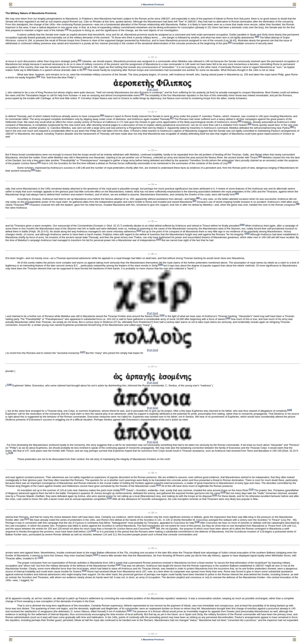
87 (172, 118)
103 (159, 239)
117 (27, 519)
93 (229, 163)
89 (249, 124)
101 (139, 231)
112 (123, 489)
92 (39, 163)
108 (9, 385)
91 (260, 157)
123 (118, 565)
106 (228, 318)
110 (11, 453)
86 (102, 115)
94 (33, 170)
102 (247, 234)
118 (197, 522)
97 (194, 201)
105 (162, 315)
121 (95, 555)
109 (290, 410)
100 (242, 225)
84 (38, 77)
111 (158, 485)
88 (240, 121)
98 (27, 204)
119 (153, 528)
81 (230, 43)
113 (251, 489)
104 (160, 265)
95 (237, 194)
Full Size (152, 89)
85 (142, 94)
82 (79, 60)
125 (129, 611)
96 (198, 198)
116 (109, 498)
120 (94, 531)
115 (214, 495)
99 (298, 204)
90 (292, 127)
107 (83, 352)
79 (67, 29)
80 (257, 37)
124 (84, 571)
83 (85, 69)
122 (41, 557)
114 (223, 492)
